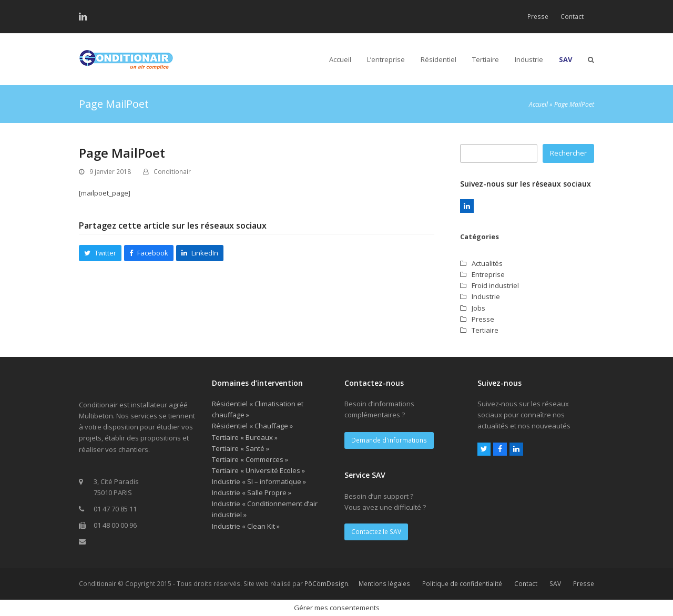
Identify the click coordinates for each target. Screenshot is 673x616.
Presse (483, 319)
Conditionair (172, 172)
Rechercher (568, 153)
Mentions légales (384, 584)
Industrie (486, 296)
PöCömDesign (326, 584)
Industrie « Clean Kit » (246, 526)
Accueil (538, 104)
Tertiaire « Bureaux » (245, 437)
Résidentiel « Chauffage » (252, 426)
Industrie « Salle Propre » (252, 492)
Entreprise (488, 274)
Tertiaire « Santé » (241, 448)
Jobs (478, 308)
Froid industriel (495, 285)
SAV (555, 584)
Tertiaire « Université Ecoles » (258, 470)
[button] (591, 59)
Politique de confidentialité (462, 584)
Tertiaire (485, 330)
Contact (526, 584)
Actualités (487, 263)
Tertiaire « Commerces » (250, 459)
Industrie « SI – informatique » (259, 481)
